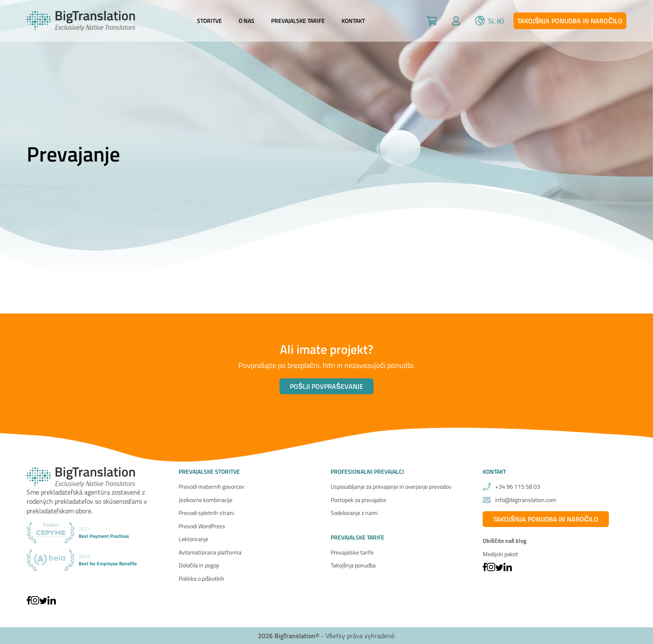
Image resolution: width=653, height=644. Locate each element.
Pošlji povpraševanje (326, 386)
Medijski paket (500, 554)
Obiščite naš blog (505, 541)
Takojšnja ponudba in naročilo (570, 21)
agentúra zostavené (112, 492)
